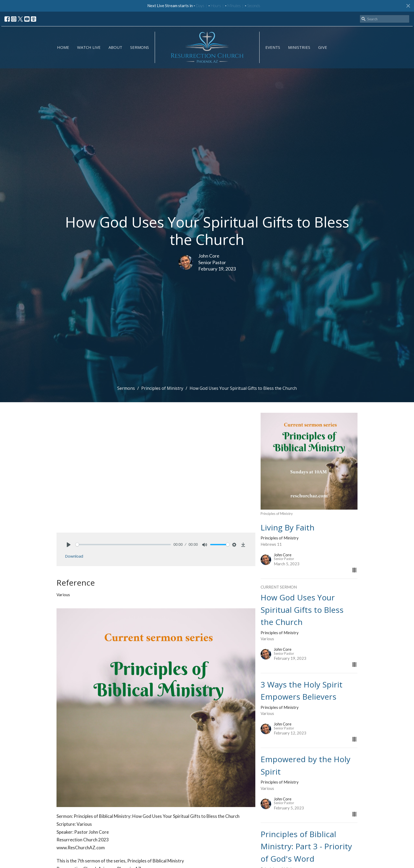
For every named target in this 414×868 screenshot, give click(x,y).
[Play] (69, 545)
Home (63, 47)
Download (74, 556)
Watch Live (89, 47)
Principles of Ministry (162, 388)
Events (273, 47)
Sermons (140, 47)
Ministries (299, 47)
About (115, 47)
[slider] (123, 545)
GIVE (323, 47)
